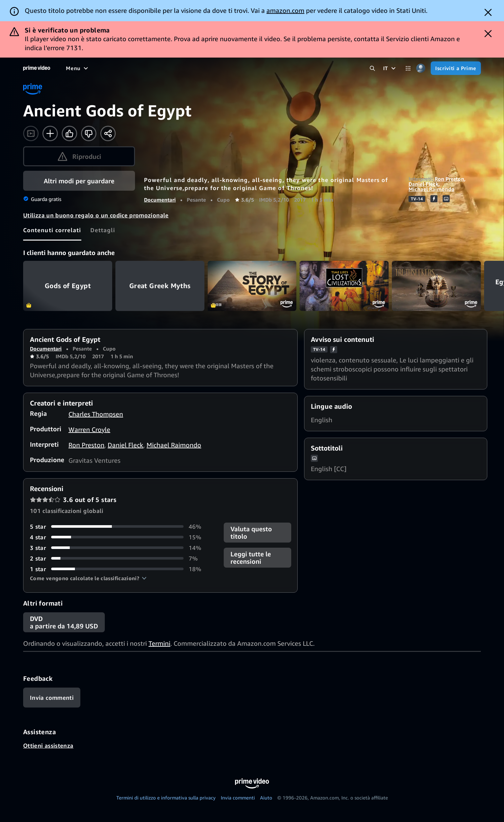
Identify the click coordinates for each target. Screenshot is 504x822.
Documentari (160, 200)
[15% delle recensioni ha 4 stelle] (119, 537)
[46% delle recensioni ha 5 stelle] (119, 527)
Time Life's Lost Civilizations (344, 286)
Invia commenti (238, 798)
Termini (159, 643)
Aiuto (266, 798)
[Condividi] (108, 133)
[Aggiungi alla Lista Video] (50, 133)
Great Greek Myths (160, 286)
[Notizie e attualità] (230, 68)
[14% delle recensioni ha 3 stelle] (119, 548)
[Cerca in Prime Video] (372, 68)
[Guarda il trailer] (31, 133)
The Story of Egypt (252, 286)
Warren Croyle (89, 429)
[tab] (52, 230)
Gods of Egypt (68, 286)
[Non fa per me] (89, 133)
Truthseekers (436, 286)
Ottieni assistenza (48, 745)
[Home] (37, 68)
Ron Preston (449, 179)
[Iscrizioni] (322, 68)
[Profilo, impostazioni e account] (421, 68)
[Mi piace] (69, 133)
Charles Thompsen (96, 414)
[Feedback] (52, 698)
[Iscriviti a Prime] (456, 68)
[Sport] (190, 68)
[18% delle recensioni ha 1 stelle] (119, 569)
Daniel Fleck (423, 184)
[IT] (390, 68)
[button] (88, 578)
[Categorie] (408, 68)
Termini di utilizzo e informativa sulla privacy (166, 798)
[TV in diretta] (279, 68)
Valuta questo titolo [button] (251, 533)
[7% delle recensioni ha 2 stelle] (119, 558)
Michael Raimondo (432, 189)
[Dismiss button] (488, 12)
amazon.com (285, 10)
